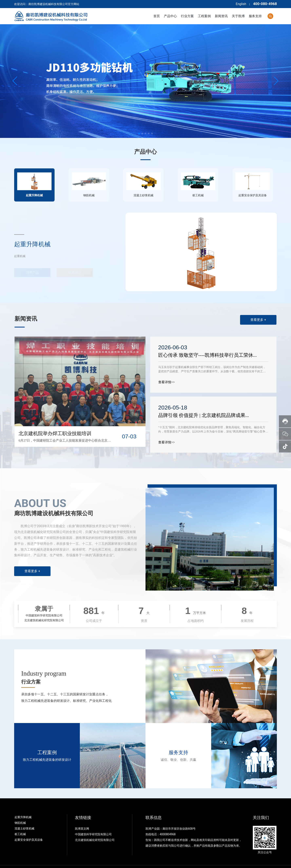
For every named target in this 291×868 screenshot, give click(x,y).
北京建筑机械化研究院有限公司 (95, 829)
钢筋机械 (20, 812)
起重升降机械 (23, 806)
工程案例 (47, 742)
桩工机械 (20, 823)
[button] (139, 133)
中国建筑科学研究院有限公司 (94, 824)
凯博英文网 (82, 818)
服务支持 (178, 742)
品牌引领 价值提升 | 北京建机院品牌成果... (204, 405)
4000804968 (168, 824)
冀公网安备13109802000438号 (150, 861)
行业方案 (31, 671)
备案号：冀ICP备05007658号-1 (103, 861)
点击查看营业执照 (183, 861)
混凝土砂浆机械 (24, 818)
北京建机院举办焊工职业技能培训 (55, 423)
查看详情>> (167, 371)
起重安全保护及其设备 (29, 829)
